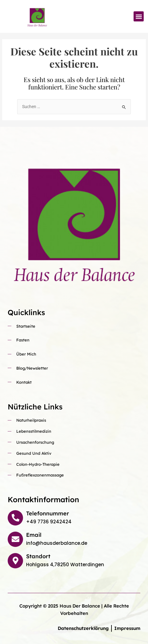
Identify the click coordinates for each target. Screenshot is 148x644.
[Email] (15, 539)
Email (34, 535)
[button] (139, 16)
